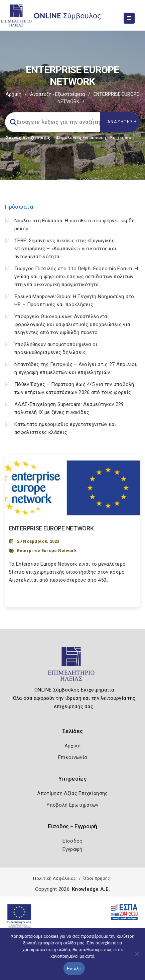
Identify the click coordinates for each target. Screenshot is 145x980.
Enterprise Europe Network (47, 551)
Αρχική (14, 94)
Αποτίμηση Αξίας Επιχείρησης (72, 793)
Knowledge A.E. (91, 889)
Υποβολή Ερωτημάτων (72, 805)
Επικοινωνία (72, 757)
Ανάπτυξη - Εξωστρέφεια (57, 94)
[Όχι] (137, 957)
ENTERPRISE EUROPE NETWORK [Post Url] (51, 528)
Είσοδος (72, 841)
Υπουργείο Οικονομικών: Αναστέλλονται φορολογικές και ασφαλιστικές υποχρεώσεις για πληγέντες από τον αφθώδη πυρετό (72, 324)
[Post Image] (73, 488)
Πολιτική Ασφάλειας (54, 878)
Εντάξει (74, 969)
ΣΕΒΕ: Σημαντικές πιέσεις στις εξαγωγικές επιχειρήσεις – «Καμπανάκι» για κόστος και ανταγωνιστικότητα (65, 249)
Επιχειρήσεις (124, 138)
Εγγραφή (72, 849)
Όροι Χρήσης (97, 878)
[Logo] (73, 667)
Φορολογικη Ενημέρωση (81, 138)
